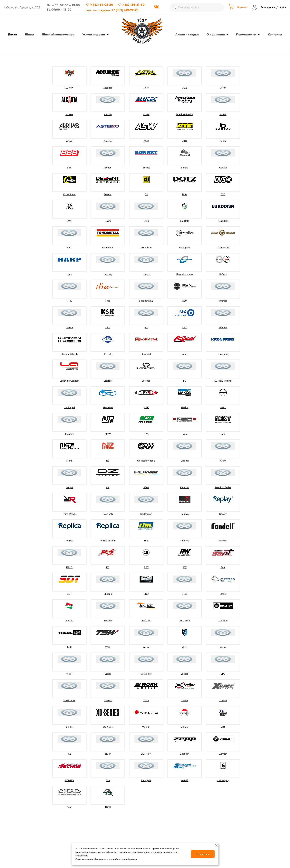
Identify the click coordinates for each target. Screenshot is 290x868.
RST (146, 567)
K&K (108, 328)
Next (223, 434)
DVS (223, 194)
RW (185, 567)
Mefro (223, 407)
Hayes (146, 274)
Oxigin (69, 487)
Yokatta (185, 727)
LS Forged (69, 407)
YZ (69, 754)
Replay (223, 514)
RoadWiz (185, 541)
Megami (69, 434)
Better (108, 168)
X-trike (69, 727)
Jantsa (69, 328)
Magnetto (108, 407)
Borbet (146, 168)
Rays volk (108, 514)
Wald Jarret (69, 701)
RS (108, 567)
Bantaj (223, 141)
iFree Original (146, 301)
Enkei (108, 221)
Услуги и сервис (94, 34)
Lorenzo (146, 381)
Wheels (108, 701)
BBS (69, 168)
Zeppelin (185, 754)
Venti (185, 647)
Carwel (223, 168)
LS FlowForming (223, 381)
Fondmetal (108, 248)
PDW (146, 487)
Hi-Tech (223, 274)
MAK (146, 407)
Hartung (108, 274)
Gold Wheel (223, 248)
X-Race (223, 701)
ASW (146, 141)
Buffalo (184, 168)
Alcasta (69, 114)
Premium (185, 487)
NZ (108, 461)
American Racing (184, 114)
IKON (184, 301)
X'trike (185, 701)
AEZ (184, 88)
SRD (146, 594)
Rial (146, 541)
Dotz (185, 194)
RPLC (69, 567)
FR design (146, 248)
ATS (185, 141)
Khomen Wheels (69, 354)
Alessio (108, 114)
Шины (29, 34)
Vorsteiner (146, 674)
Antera (223, 114)
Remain (184, 514)
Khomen (223, 328)
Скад (69, 807)
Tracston (223, 621)
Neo (185, 434)
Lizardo (108, 381)
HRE (69, 301)
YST (223, 727)
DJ (146, 194)
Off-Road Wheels (146, 461)
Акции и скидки (187, 34)
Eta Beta (185, 221)
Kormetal (146, 354)
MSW (108, 434)
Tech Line (146, 621)
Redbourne (146, 514)
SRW (185, 594)
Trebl (69, 647)
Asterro (108, 141)
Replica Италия (108, 541)
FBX (69, 248)
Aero (146, 88)
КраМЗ (185, 780)
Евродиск (146, 780)
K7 (146, 328)
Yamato (146, 727)
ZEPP (108, 754)
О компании (216, 34)
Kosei (185, 354)
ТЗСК (108, 807)
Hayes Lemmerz (184, 274)
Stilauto (69, 621)
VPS (223, 674)
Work (146, 701)
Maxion (185, 407)
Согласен (203, 854)
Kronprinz (223, 354)
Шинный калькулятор (58, 34)
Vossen (184, 674)
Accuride (108, 88)
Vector (146, 647)
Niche (69, 461)
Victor (69, 674)
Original (184, 461)
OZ (108, 487)
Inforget (223, 301)
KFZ (185, 328)
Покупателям (246, 34)
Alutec (146, 114)
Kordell (108, 354)
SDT (69, 594)
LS (185, 381)
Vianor (223, 647)
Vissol (108, 674)
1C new (69, 88)
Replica (69, 541)
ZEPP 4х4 (146, 754)
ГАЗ (108, 780)
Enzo (146, 221)
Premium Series (223, 487)
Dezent (108, 194)
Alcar (223, 88)
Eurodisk (223, 221)
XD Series (108, 727)
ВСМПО (69, 780)
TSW (108, 647)
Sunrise (108, 621)
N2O (146, 434)
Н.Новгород (223, 780)
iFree (108, 301)
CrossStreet (69, 194)
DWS (69, 221)
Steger (223, 594)
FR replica (185, 248)
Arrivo (69, 141)
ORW (223, 461)
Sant (223, 567)
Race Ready (69, 514)
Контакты (275, 34)
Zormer (223, 754)
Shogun (108, 594)
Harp (69, 274)
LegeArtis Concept (69, 381)
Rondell (223, 541)
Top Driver (185, 621)
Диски (13, 34)
